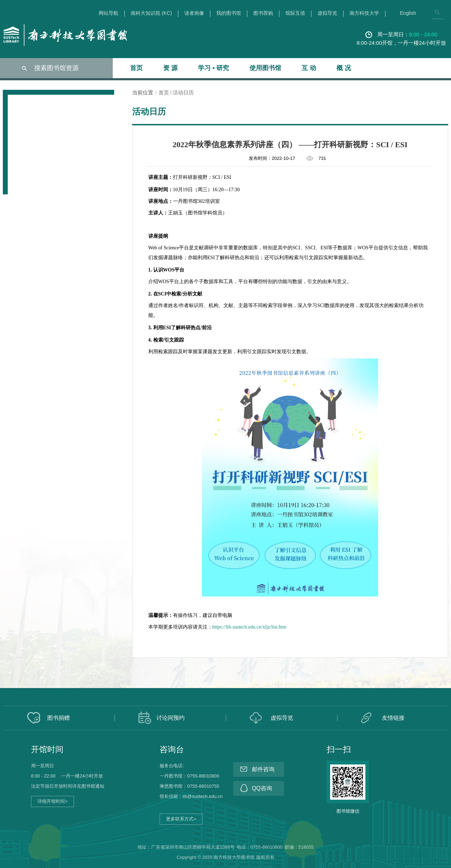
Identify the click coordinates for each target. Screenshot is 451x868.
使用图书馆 (265, 68)
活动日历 (183, 92)
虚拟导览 (327, 13)
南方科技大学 (364, 13)
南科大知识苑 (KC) (151, 13)
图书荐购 (263, 13)
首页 (136, 68)
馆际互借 (295, 13)
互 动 (309, 68)
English (408, 13)
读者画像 (194, 13)
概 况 (344, 68)
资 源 (170, 68)
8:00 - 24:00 (423, 34)
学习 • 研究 (214, 68)
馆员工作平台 (22, 816)
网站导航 (109, 13)
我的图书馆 (229, 13)
